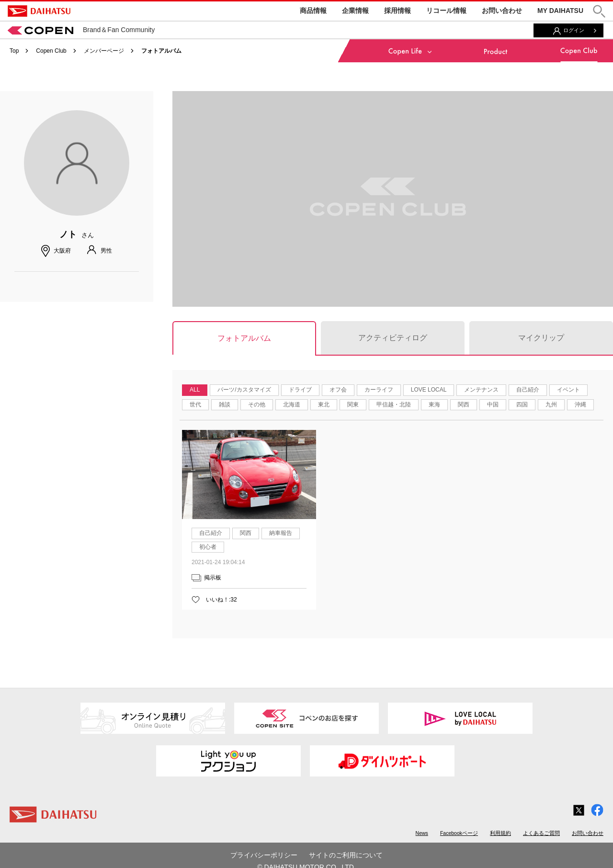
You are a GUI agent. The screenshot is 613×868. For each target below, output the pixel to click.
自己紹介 (528, 390)
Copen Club (51, 51)
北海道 (292, 405)
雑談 (225, 405)
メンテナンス (481, 390)
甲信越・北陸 (394, 405)
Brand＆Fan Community (81, 30)
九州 (551, 405)
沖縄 (580, 405)
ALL (195, 390)
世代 (195, 405)
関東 (353, 405)
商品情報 (313, 11)
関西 (464, 405)
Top (14, 51)
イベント (568, 390)
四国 (522, 405)
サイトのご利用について (346, 855)
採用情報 (397, 11)
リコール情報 (446, 11)
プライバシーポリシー (264, 855)
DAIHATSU (39, 11)
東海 (434, 405)
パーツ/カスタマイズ (244, 390)
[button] (599, 11)
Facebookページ (459, 833)
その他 (257, 405)
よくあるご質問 (541, 833)
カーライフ (379, 390)
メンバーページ (104, 51)
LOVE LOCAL (429, 390)
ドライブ (300, 390)
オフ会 (338, 390)
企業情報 (355, 11)
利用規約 (500, 833)
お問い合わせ (502, 11)
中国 (493, 405)
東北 (324, 405)
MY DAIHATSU (560, 11)
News (422, 833)
